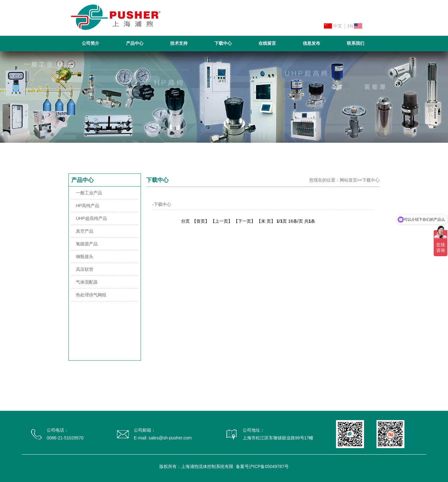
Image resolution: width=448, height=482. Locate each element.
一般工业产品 (89, 193)
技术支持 (179, 43)
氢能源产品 (87, 244)
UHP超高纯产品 (91, 218)
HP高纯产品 (88, 206)
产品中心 (135, 43)
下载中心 (223, 43)
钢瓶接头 (85, 257)
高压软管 (85, 269)
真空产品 (85, 231)
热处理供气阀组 (91, 295)
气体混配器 (87, 282)
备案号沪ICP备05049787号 (262, 466)
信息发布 (311, 43)
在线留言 (267, 43)
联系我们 (356, 43)
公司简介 (91, 43)
